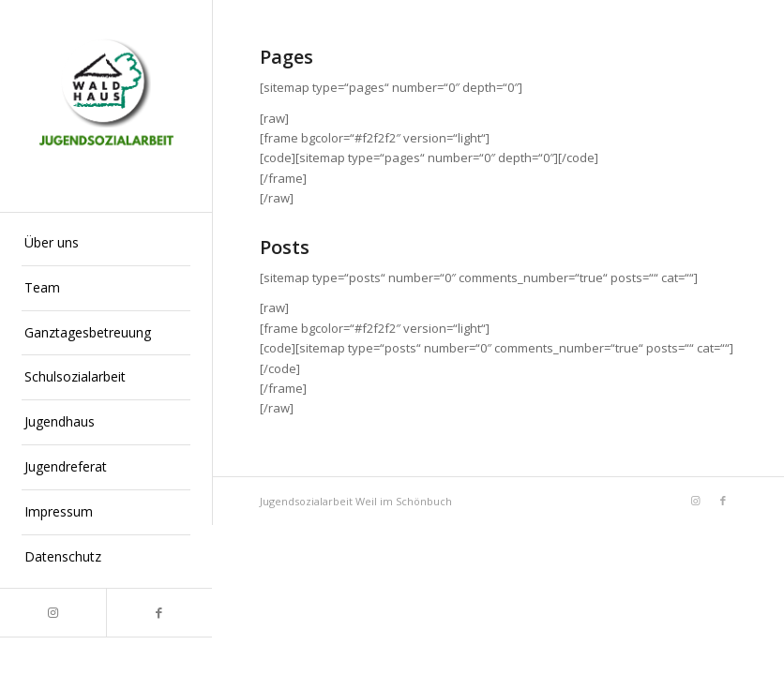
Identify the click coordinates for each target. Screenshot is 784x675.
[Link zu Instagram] (53, 613)
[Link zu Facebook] (159, 613)
